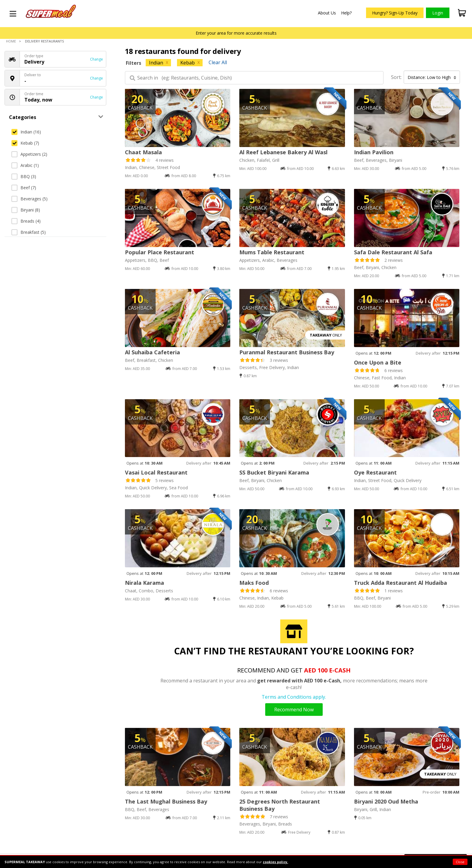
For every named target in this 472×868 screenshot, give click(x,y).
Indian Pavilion (374, 152)
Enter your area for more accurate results (236, 33)
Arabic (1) (25, 165)
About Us (327, 13)
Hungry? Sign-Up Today (395, 13)
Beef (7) (24, 188)
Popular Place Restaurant (160, 252)
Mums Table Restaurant (272, 252)
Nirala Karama (144, 583)
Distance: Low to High (432, 77)
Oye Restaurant (375, 472)
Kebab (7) (25, 143)
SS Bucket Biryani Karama (274, 472)
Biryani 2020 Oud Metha (386, 801)
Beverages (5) (29, 199)
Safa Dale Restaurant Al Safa (393, 252)
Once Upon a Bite (378, 362)
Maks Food (254, 583)
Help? (346, 13)
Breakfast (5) (29, 232)
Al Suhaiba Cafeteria (152, 352)
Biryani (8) (26, 210)
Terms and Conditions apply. (294, 697)
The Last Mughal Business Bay (166, 801)
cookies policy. (275, 862)
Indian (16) (26, 132)
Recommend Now (294, 710)
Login (438, 13)
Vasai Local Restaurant (156, 472)
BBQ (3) (24, 176)
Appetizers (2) (29, 154)
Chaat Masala (143, 152)
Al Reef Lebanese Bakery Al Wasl (283, 152)
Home (11, 41)
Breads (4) (26, 221)
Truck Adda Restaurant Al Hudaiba (401, 583)
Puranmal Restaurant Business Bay (287, 352)
